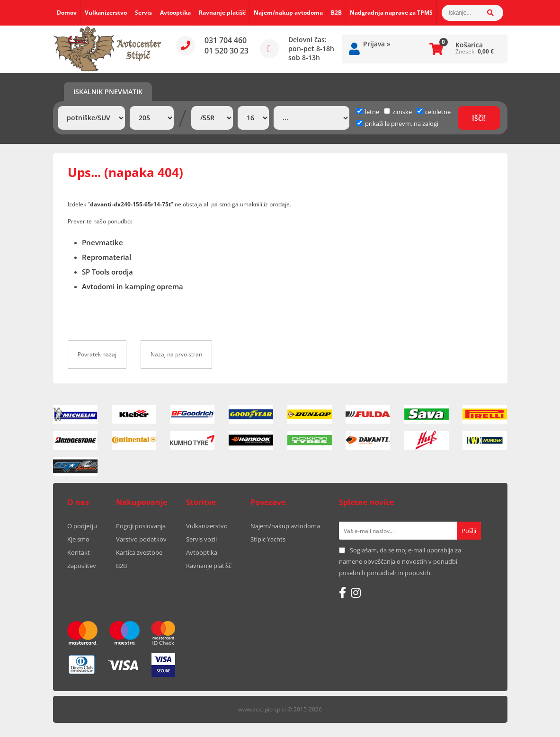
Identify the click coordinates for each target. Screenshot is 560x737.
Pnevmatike (102, 242)
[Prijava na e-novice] (469, 531)
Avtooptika (175, 13)
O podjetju (82, 526)
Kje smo (78, 539)
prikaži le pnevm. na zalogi (402, 124)
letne (368, 112)
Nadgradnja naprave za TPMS (391, 13)
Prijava (377, 44)
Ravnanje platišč (222, 13)
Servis (143, 13)
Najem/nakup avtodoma (288, 13)
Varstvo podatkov (141, 539)
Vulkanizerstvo (106, 13)
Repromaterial (107, 257)
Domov (67, 13)
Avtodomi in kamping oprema (133, 286)
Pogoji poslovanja (141, 526)
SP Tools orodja (107, 272)
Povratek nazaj (97, 354)
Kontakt (79, 552)
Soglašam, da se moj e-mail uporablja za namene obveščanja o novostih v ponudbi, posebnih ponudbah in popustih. (400, 561)
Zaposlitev (82, 566)
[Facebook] (342, 593)
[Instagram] (356, 593)
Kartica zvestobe (139, 552)
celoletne (434, 112)
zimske (398, 112)
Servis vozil (201, 539)
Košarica (469, 45)
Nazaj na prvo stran (176, 354)
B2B (336, 13)
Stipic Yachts (268, 539)
